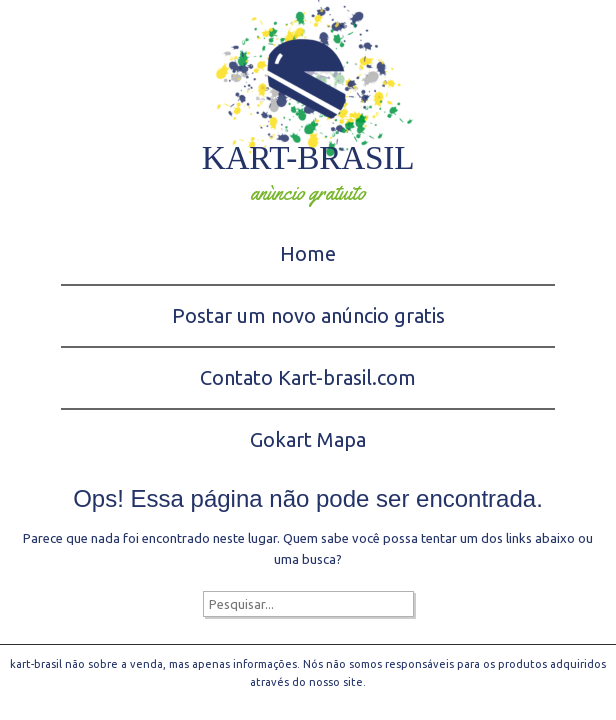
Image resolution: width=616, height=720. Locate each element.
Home (308, 253)
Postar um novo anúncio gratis (308, 315)
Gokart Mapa (308, 439)
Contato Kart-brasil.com (308, 377)
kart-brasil (308, 157)
